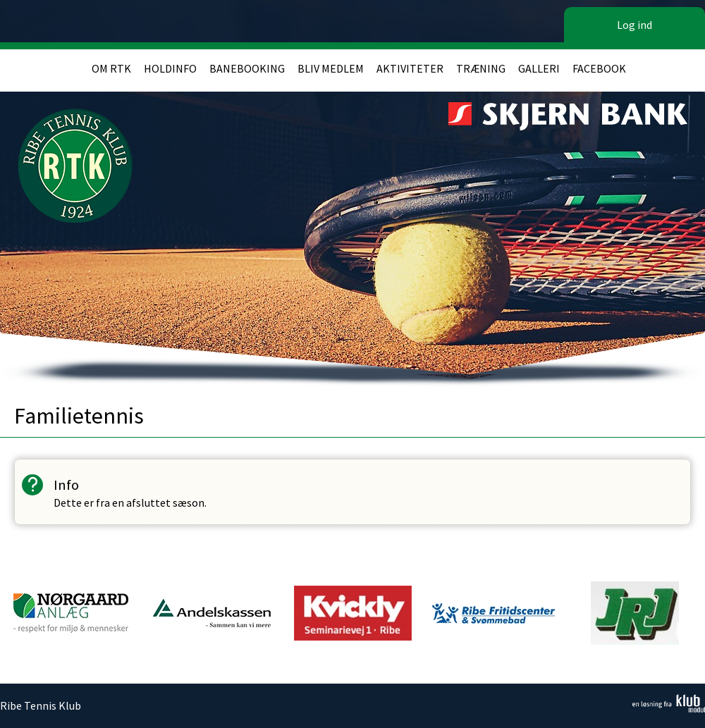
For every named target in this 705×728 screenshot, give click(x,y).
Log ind (634, 25)
